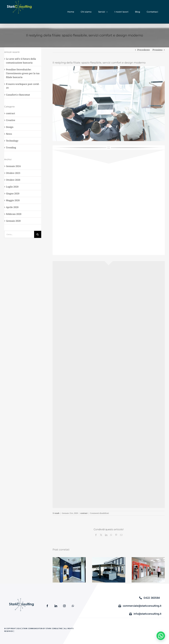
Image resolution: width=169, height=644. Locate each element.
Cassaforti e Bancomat (18, 95)
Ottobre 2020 (13, 180)
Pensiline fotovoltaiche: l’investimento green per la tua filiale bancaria (23, 73)
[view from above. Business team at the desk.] (109, 104)
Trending (11, 148)
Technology (12, 141)
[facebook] (47, 606)
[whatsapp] (73, 606)
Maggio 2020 (13, 200)
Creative (11, 120)
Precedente (144, 50)
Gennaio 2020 (13, 221)
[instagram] (64, 606)
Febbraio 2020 (14, 214)
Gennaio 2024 (13, 166)
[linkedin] (56, 606)
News (9, 134)
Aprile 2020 (12, 207)
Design (10, 127)
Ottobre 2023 (13, 173)
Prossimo (157, 50)
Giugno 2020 (13, 193)
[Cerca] (38, 234)
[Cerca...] (19, 234)
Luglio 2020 (12, 187)
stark (57, 513)
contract (84, 513)
